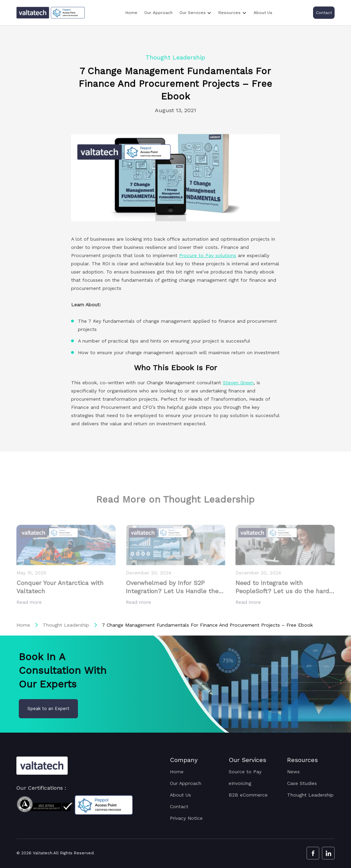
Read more (30, 617)
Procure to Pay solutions (208, 255)
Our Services (193, 13)
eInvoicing (240, 783)
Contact (324, 13)
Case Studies (302, 783)
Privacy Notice (186, 818)
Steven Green (238, 383)
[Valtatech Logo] (42, 766)
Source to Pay (245, 772)
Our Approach (158, 13)
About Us (263, 13)
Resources (229, 13)
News (293, 772)
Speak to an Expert (48, 709)
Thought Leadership (66, 625)
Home (131, 13)
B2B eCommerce (248, 795)
